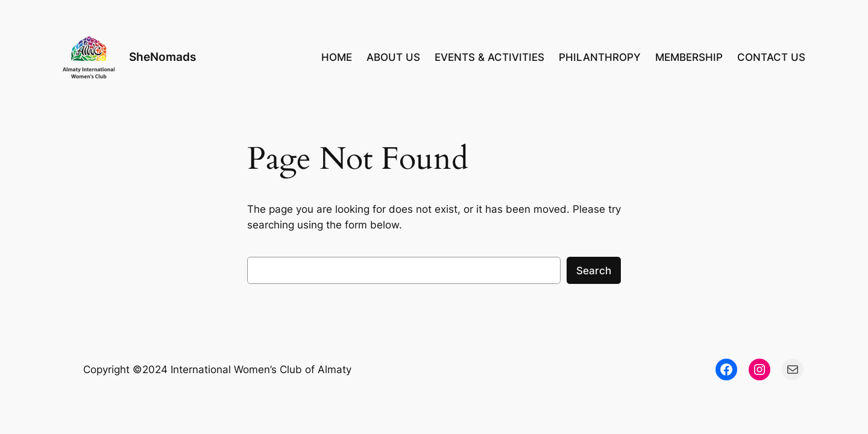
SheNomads (162, 57)
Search (594, 271)
